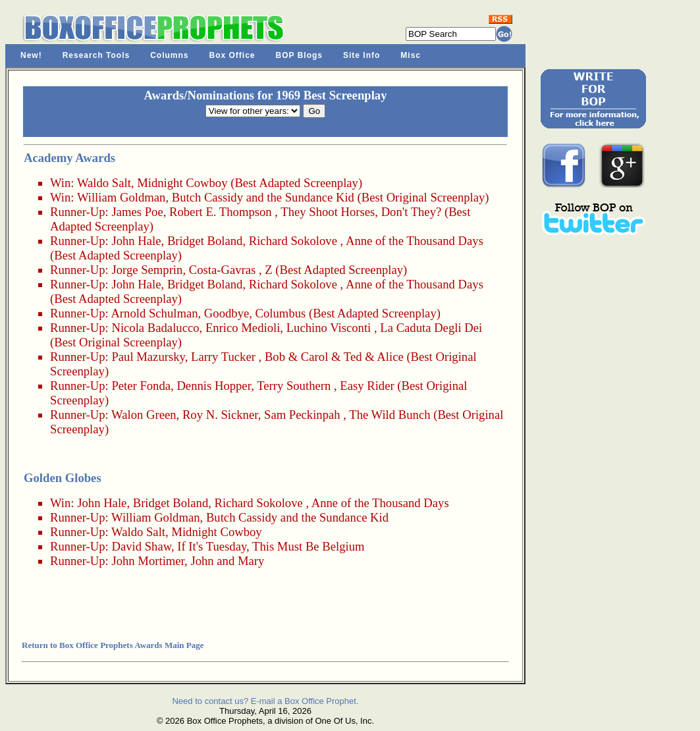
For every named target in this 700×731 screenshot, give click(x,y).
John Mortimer (148, 561)
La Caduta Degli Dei (431, 328)
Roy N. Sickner (220, 415)
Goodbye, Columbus (255, 313)
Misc (411, 55)
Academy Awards (69, 158)
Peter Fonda (141, 386)
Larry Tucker (223, 357)
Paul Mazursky (148, 357)
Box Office (232, 55)
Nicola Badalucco (155, 328)
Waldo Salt (104, 183)
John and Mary (227, 561)
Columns (169, 55)
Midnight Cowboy (182, 183)
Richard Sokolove (293, 241)
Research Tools (96, 55)
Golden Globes (63, 478)
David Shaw (141, 546)
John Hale (136, 241)
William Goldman (121, 197)
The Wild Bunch (390, 415)
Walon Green (144, 415)
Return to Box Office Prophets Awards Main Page (113, 645)
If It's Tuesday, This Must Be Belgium (271, 546)
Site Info (362, 55)
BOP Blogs (299, 55)
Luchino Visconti (329, 328)
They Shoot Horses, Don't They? (361, 212)
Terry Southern (294, 386)
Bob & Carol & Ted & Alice (334, 357)
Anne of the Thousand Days (415, 241)
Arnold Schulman (154, 313)
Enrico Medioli (243, 328)
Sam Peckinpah (302, 415)
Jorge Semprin (147, 270)
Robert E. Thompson (221, 212)
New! (31, 55)
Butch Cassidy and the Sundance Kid (263, 197)
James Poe (137, 212)
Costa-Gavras (223, 270)
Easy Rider (367, 386)
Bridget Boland (205, 241)
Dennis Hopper (214, 386)
